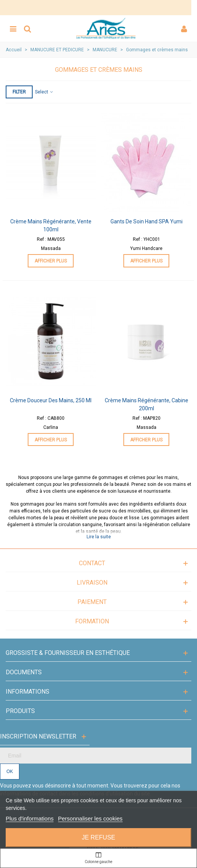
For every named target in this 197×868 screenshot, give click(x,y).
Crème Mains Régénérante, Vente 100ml (51, 225)
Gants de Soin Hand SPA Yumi (147, 221)
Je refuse (98, 837)
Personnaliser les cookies (90, 818)
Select (44, 92)
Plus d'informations (30, 818)
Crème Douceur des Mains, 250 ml (51, 400)
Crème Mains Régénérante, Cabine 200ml (147, 404)
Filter (19, 92)
